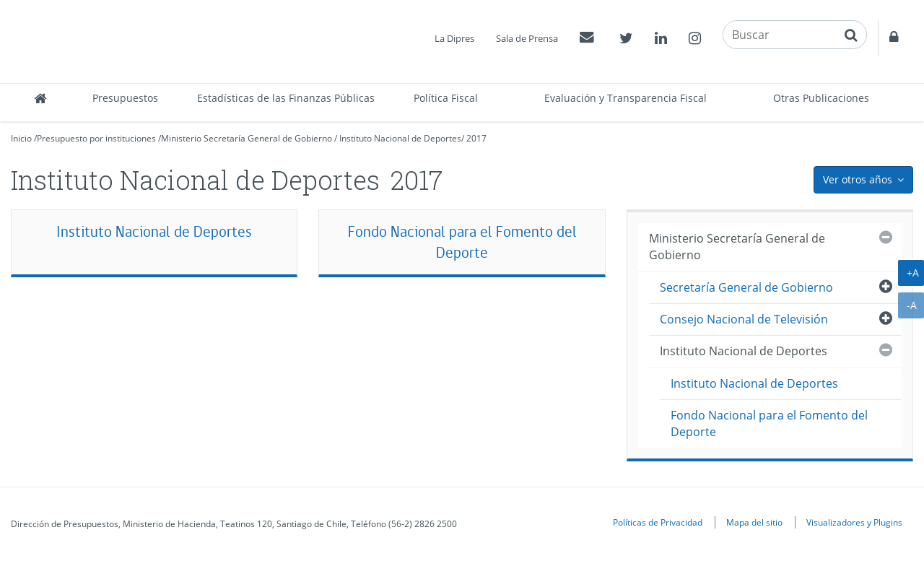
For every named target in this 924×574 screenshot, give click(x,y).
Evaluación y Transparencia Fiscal (626, 98)
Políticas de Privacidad (658, 522)
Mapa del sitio (754, 522)
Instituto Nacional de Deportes (400, 138)
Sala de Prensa (527, 38)
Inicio (21, 138)
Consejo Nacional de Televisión (744, 319)
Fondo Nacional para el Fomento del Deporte (462, 242)
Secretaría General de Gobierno (746, 287)
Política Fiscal (446, 98)
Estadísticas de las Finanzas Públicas (286, 98)
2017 (476, 138)
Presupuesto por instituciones (96, 138)
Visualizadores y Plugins (854, 522)
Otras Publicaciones (821, 98)
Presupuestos (125, 98)
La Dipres (454, 38)
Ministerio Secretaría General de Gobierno (247, 138)
